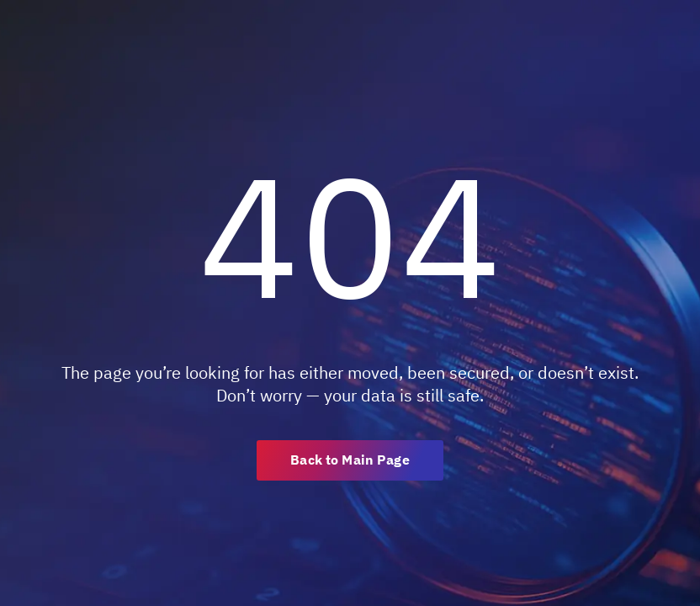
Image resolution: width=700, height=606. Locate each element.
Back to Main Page (350, 460)
